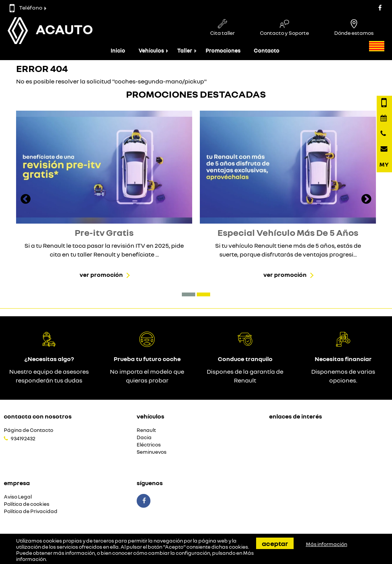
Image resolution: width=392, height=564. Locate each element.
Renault (146, 430)
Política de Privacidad (31, 511)
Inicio (118, 50)
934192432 (23, 438)
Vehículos (151, 50)
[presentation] (26, 200)
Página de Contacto (29, 430)
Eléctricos (149, 445)
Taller (185, 50)
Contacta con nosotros (38, 416)
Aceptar (275, 543)
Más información (327, 544)
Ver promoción (101, 275)
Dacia (144, 437)
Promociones (223, 50)
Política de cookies (27, 504)
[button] (189, 294)
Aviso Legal (18, 497)
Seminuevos (152, 452)
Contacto (267, 50)
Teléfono (26, 7)
